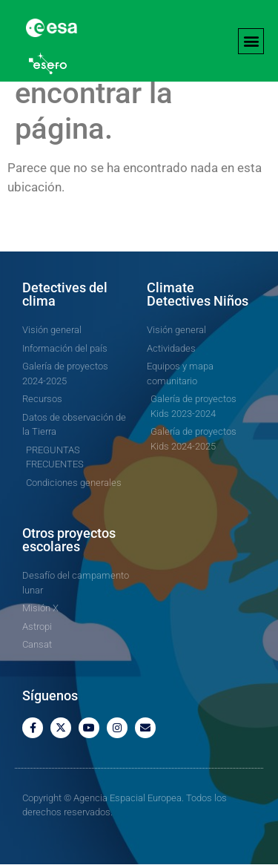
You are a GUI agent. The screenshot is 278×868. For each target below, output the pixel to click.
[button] (251, 41)
